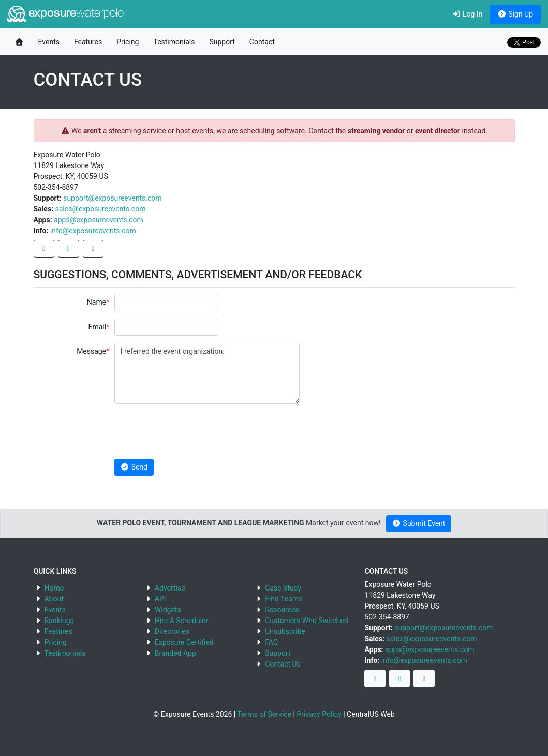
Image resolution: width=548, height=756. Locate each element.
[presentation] (193, 431)
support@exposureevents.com (112, 198)
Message (91, 351)
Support (222, 42)
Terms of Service (264, 714)
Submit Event (419, 523)
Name (97, 302)
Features (88, 42)
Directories (172, 631)
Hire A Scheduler (181, 621)
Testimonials (174, 42)
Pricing (128, 42)
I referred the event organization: (207, 373)
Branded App (175, 653)
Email (97, 327)
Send (134, 467)
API (160, 599)
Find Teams (284, 599)
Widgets (168, 610)
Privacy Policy (319, 714)
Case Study (283, 588)
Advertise (170, 588)
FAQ (271, 642)
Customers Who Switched (306, 621)
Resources (282, 610)
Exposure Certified (184, 642)
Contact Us (283, 664)
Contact (262, 42)
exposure (65, 14)
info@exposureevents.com (93, 231)
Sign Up (515, 14)
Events (49, 42)
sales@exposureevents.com (101, 209)
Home (54, 588)
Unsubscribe (285, 631)
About (54, 599)
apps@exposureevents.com (99, 220)
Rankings (59, 621)
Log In (467, 14)
